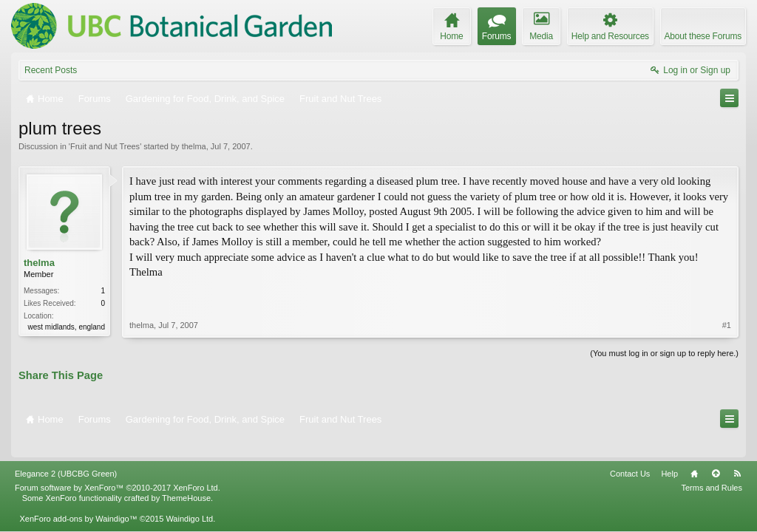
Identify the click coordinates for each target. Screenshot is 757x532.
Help (669, 453)
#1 (727, 294)
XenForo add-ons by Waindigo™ (78, 498)
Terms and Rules (712, 467)
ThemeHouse (186, 477)
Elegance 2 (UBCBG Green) (66, 453)
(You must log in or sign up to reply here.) (664, 352)
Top (716, 453)
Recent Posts (51, 70)
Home (694, 453)
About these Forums (703, 36)
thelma (194, 146)
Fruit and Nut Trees (105, 146)
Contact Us (630, 453)
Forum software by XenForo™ (118, 467)
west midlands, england (66, 327)
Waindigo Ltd (189, 498)
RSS (737, 453)
